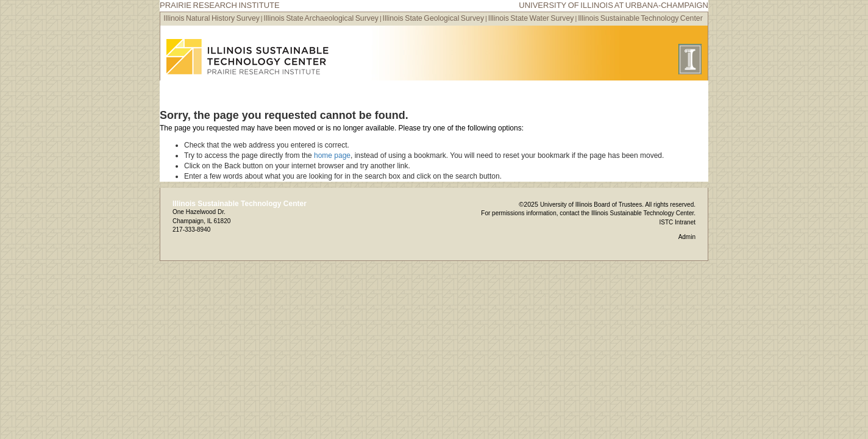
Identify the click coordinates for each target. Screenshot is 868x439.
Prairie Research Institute (220, 5)
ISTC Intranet (678, 222)
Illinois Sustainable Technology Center (640, 18)
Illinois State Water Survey (531, 18)
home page (332, 155)
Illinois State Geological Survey (434, 18)
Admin (687, 237)
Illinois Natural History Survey (212, 18)
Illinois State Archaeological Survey (321, 18)
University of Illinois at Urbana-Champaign (614, 5)
